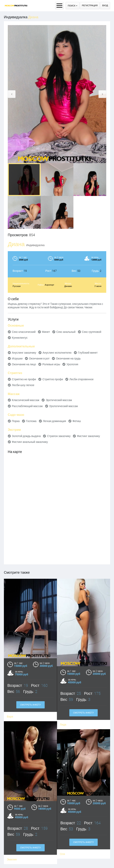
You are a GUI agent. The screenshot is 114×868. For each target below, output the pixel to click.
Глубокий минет (88, 353)
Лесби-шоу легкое (23, 385)
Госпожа (31, 421)
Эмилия (12, 854)
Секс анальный (66, 332)
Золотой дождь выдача (26, 436)
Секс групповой (92, 332)
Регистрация (90, 6)
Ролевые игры (51, 364)
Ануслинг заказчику (24, 353)
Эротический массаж (59, 400)
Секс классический (24, 332)
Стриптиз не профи (24, 379)
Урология (72, 364)
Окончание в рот (39, 358)
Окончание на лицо (24, 364)
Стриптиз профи (53, 379)
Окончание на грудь (68, 358)
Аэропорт (49, 285)
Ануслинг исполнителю (57, 353)
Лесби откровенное (81, 379)
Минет (46, 332)
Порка (16, 421)
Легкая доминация (54, 421)
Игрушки (17, 358)
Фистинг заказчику (88, 436)
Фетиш (77, 421)
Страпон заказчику (59, 436)
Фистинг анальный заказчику (30, 442)
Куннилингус (20, 338)
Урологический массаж (64, 406)
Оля (62, 847)
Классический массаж (26, 400)
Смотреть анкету (30, 705)
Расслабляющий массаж (27, 406)
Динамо (68, 286)
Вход (105, 6)
